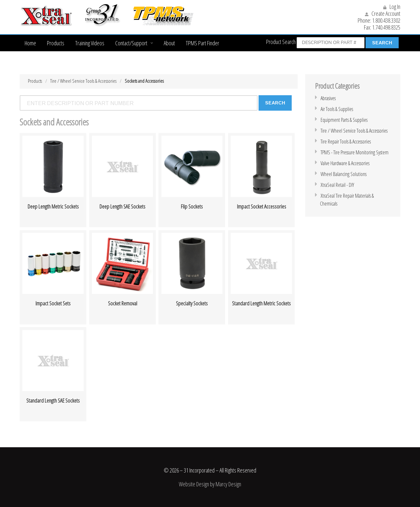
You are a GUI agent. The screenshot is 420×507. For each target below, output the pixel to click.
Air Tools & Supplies (337, 109)
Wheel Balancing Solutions (344, 174)
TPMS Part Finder (202, 43)
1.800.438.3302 (386, 20)
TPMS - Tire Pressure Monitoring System (355, 152)
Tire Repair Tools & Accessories (346, 142)
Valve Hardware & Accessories (345, 163)
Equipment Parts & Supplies (344, 120)
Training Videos (90, 43)
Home (30, 43)
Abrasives (328, 98)
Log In (392, 7)
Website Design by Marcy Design (210, 484)
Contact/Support (131, 43)
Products (56, 43)
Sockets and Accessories (144, 81)
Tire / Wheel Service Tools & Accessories (83, 81)
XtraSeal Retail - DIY (337, 185)
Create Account (383, 13)
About (169, 43)
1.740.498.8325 (386, 27)
